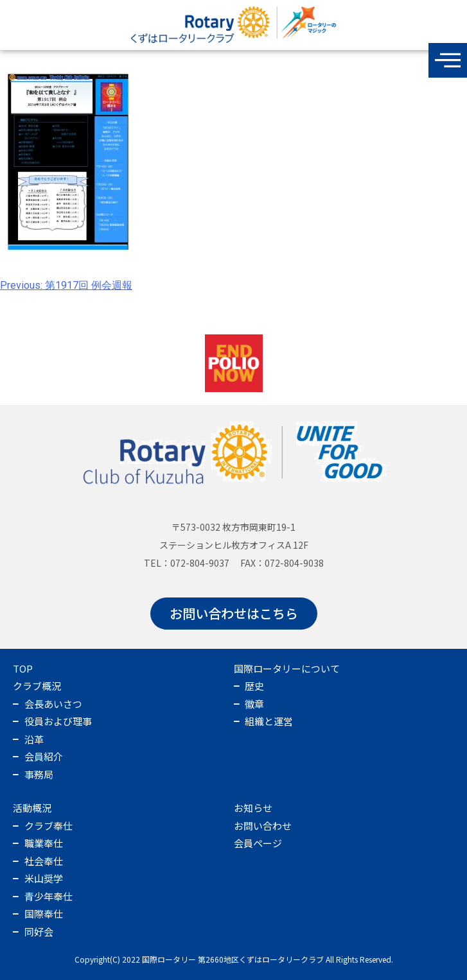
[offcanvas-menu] (448, 60)
